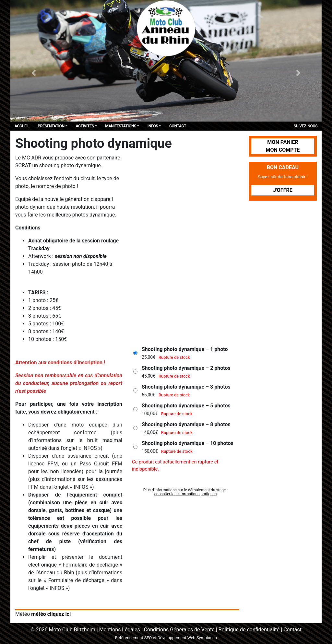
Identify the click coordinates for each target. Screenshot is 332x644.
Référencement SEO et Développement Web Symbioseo (166, 638)
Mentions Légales (120, 630)
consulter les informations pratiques (185, 494)
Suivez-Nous (306, 126)
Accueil (22, 126)
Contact (178, 126)
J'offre (283, 190)
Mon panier (283, 142)
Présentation (51, 126)
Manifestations (121, 126)
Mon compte (283, 150)
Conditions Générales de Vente (179, 630)
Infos (153, 126)
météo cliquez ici (51, 614)
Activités (85, 126)
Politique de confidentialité (249, 630)
